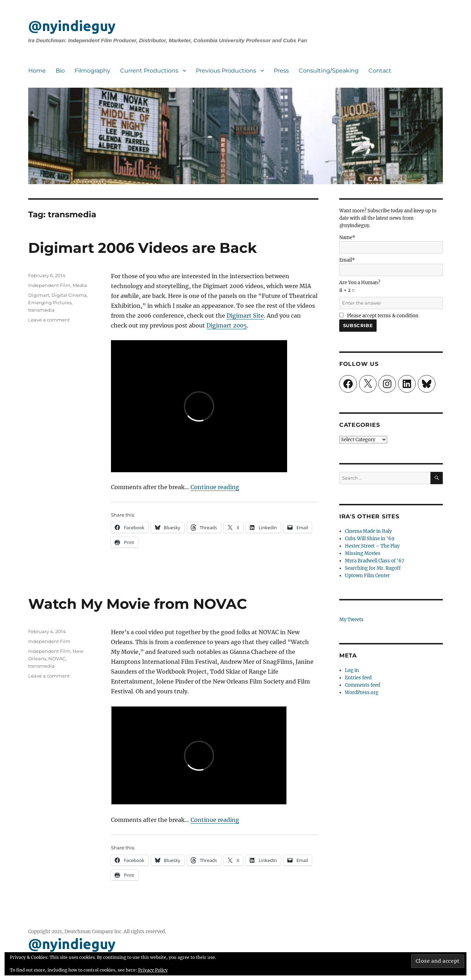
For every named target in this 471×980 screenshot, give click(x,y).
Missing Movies (363, 553)
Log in (352, 670)
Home (37, 71)
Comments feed (362, 685)
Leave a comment (49, 320)
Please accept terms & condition (379, 316)
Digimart (39, 295)
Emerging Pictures (50, 302)
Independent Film (49, 285)
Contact (380, 71)
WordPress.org (362, 692)
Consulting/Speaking (329, 71)
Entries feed (358, 678)
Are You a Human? (391, 293)
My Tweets (351, 620)
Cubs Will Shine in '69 (370, 539)
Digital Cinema (69, 295)
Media (80, 285)
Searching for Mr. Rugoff (373, 568)
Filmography (92, 71)
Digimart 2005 (227, 325)
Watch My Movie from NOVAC (138, 604)
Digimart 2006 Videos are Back (142, 248)
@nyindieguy (72, 26)
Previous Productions (226, 71)
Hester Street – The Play (372, 546)
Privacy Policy (153, 970)
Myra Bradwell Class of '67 (375, 561)
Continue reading (215, 487)
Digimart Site (245, 316)
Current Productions (149, 71)
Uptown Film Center (367, 576)
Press (281, 71)
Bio (60, 71)
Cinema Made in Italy (368, 531)
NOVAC (57, 658)
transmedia (41, 310)
